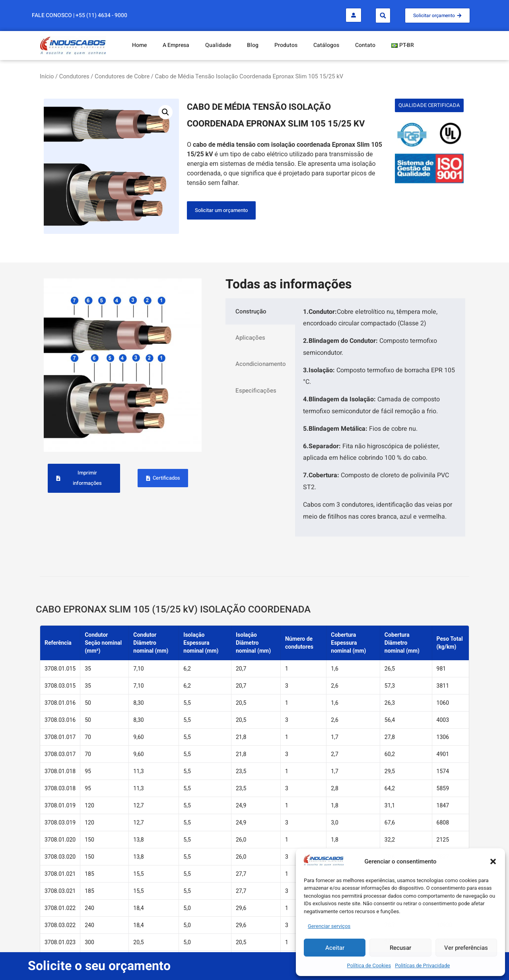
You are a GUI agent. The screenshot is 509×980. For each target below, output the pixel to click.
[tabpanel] (380, 417)
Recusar (400, 948)
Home (139, 45)
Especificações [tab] (256, 391)
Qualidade (218, 45)
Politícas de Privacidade (422, 965)
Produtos (286, 45)
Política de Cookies (369, 965)
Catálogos (326, 45)
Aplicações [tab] (250, 338)
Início (47, 76)
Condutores (74, 76)
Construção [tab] (251, 311)
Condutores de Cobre (122, 76)
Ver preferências (466, 948)
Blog (253, 45)
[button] (493, 861)
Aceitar (335, 948)
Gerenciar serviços (329, 926)
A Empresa (176, 45)
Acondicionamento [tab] (261, 364)
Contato (365, 45)
